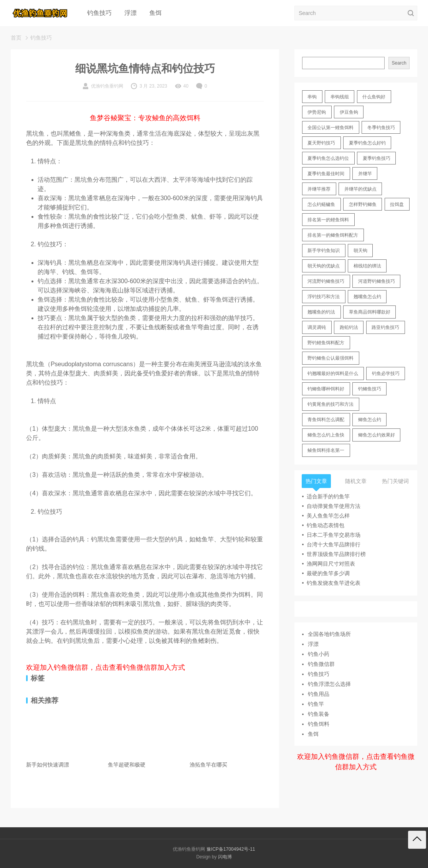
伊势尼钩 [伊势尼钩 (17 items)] (317, 112)
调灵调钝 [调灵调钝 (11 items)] (317, 327)
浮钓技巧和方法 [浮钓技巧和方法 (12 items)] (324, 297)
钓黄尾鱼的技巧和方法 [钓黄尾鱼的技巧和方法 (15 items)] (331, 404)
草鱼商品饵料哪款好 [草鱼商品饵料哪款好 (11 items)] (370, 312)
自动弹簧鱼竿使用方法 (334, 506)
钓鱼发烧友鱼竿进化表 (334, 583)
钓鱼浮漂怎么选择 (329, 684)
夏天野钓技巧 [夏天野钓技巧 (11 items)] (321, 143)
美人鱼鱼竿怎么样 (328, 516)
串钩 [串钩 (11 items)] (312, 97)
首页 (16, 38)
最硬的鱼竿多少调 (328, 573)
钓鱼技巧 (99, 13)
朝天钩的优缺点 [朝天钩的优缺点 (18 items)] (324, 266)
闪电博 (225, 857)
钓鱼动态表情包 (326, 525)
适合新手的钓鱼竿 (328, 496)
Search (399, 63)
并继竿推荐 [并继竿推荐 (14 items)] (319, 189)
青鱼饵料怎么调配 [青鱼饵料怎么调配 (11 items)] (326, 420)
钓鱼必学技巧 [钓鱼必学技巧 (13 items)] (386, 373)
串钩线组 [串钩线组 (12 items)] (340, 97)
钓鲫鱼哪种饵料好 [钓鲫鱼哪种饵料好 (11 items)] (326, 389)
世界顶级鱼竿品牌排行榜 (336, 554)
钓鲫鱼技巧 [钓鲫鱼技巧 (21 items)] (370, 389)
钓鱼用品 (319, 694)
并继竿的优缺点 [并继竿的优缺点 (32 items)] (360, 189)
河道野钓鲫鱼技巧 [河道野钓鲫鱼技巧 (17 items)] (377, 281)
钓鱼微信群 (321, 664)
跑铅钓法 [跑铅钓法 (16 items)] (349, 327)
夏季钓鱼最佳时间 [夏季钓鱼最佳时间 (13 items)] (326, 174)
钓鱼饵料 (319, 724)
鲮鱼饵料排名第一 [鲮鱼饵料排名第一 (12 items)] (326, 450)
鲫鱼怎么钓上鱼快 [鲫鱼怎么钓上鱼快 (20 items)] (326, 435)
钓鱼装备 (319, 714)
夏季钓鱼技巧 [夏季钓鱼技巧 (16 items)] (377, 158)
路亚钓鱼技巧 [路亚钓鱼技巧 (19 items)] (385, 327)
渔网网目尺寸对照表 (331, 564)
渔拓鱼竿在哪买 (208, 765)
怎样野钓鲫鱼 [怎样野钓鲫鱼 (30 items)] (363, 204)
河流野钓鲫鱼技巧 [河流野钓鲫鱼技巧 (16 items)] (326, 281)
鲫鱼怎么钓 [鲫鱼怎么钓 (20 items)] (370, 420)
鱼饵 (155, 13)
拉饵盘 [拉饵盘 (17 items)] (397, 204)
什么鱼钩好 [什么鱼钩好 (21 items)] (374, 97)
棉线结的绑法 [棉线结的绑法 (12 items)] (367, 266)
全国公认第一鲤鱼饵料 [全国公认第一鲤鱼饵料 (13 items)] (331, 128)
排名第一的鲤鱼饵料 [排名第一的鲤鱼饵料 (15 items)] (328, 220)
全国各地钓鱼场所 (329, 634)
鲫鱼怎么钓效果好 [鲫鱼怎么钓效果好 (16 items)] (377, 435)
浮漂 (131, 13)
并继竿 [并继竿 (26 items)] (365, 174)
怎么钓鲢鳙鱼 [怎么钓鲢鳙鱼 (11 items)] (321, 204)
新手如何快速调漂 (48, 765)
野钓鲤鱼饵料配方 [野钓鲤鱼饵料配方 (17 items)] (326, 343)
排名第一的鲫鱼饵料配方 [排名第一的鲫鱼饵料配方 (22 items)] (333, 235)
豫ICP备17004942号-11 (231, 849)
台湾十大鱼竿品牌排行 (334, 544)
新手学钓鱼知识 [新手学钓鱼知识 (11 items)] (324, 251)
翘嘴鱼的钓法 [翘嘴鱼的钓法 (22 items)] (321, 312)
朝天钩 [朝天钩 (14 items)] (360, 251)
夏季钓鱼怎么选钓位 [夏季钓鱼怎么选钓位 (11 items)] (328, 158)
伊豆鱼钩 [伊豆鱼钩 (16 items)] (349, 112)
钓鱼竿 (316, 704)
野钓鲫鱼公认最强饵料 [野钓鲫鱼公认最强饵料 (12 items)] (331, 358)
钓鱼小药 (319, 654)
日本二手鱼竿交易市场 (334, 535)
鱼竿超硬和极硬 (127, 765)
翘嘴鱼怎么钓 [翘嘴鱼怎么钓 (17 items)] (367, 297)
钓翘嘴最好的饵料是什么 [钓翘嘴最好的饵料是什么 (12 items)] (333, 373)
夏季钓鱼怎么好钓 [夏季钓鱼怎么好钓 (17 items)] (367, 143)
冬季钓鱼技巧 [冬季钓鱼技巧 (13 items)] (381, 128)
